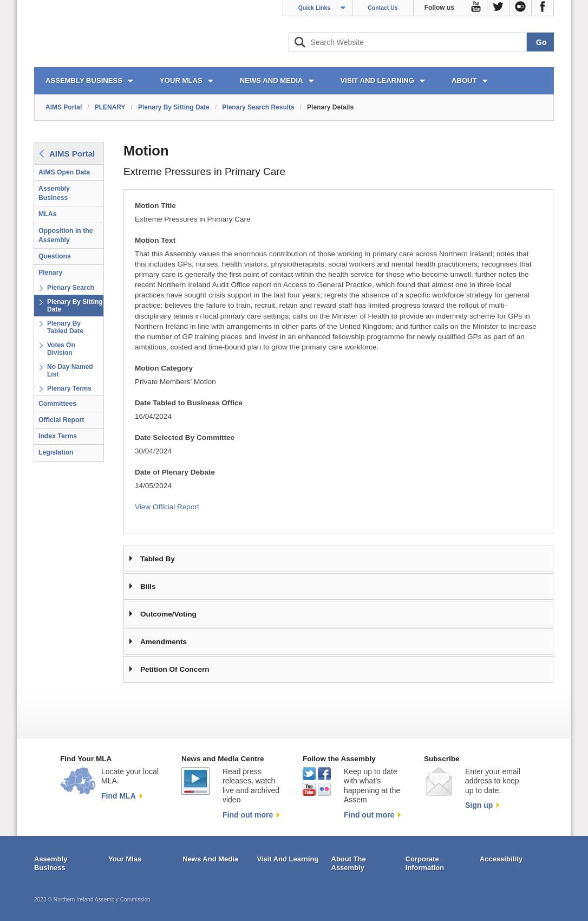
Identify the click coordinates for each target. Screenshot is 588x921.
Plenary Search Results (258, 107)
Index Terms (58, 436)
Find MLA (119, 796)
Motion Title (155, 206)
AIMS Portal (64, 107)
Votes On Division (61, 349)
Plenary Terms (69, 388)
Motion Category (164, 368)
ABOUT (464, 80)
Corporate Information (425, 863)
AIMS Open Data (64, 172)
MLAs (47, 214)
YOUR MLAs (181, 80)
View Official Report (167, 507)
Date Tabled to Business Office (189, 403)
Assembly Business (54, 193)
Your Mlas (125, 859)
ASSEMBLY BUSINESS (84, 80)
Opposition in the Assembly (66, 235)
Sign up (479, 805)
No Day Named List (70, 371)
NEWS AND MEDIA (272, 80)
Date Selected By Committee (185, 437)
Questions (55, 256)
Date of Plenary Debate (175, 472)
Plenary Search (71, 288)
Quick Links (315, 8)
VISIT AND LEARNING (377, 80)
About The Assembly (349, 863)
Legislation (56, 452)
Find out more (248, 815)
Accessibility (501, 859)
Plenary (50, 273)
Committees (57, 404)
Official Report (61, 420)
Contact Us (383, 8)
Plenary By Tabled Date (65, 327)
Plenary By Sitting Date (174, 107)
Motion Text (155, 240)
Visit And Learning (288, 859)
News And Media (210, 859)
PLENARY (110, 107)
